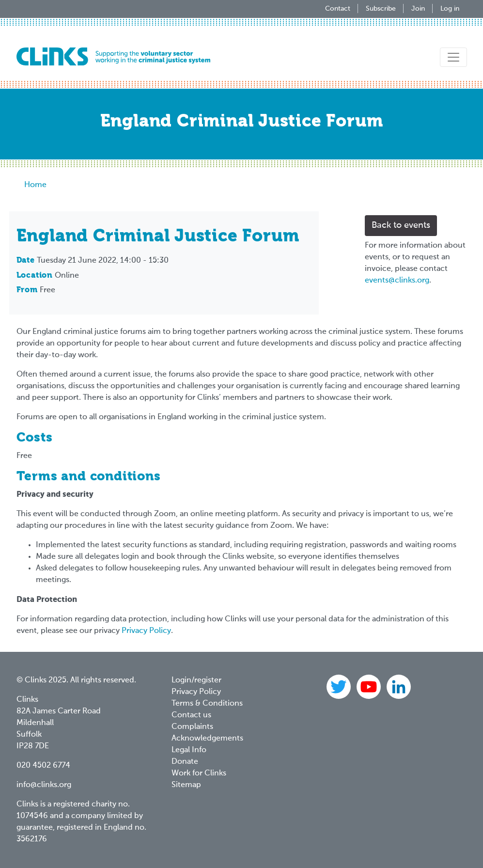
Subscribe (381, 9)
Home (35, 185)
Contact (338, 9)
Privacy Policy (146, 631)
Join (418, 9)
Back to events (401, 225)
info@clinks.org (44, 785)
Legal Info (189, 750)
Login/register (196, 680)
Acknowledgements (207, 739)
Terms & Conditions (207, 704)
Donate (185, 762)
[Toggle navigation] (453, 57)
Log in (450, 9)
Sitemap (186, 785)
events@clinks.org (397, 281)
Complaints (192, 727)
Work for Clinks (199, 773)
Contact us (191, 715)
